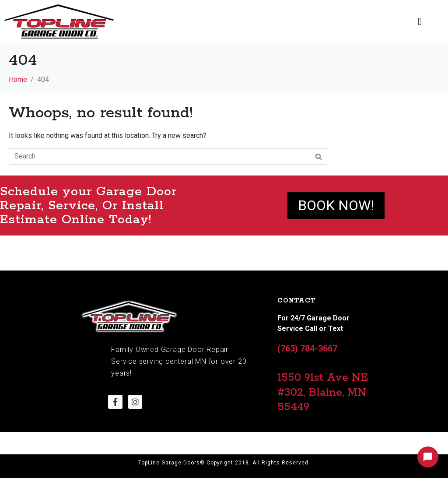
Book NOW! (336, 205)
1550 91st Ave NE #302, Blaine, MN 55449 (323, 392)
